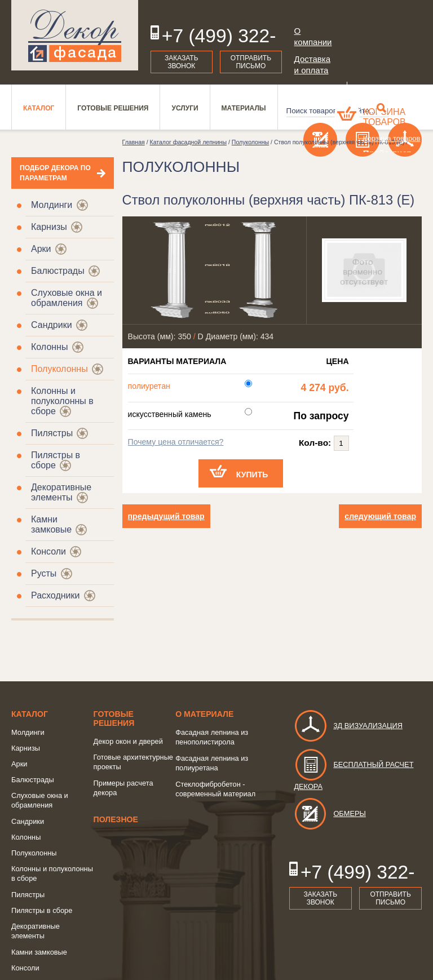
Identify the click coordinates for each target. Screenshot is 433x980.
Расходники (55, 595)
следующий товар (380, 516)
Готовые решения (114, 719)
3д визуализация (348, 726)
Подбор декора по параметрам (55, 173)
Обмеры (330, 813)
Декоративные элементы (61, 492)
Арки (41, 249)
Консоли (48, 551)
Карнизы (49, 227)
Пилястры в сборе (42, 910)
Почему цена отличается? (176, 442)
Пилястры (52, 433)
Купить (252, 475)
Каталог (30, 714)
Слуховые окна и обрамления (67, 298)
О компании (313, 36)
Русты (44, 573)
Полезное (116, 819)
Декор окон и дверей (128, 741)
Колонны (49, 347)
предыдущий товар (166, 516)
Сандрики (52, 325)
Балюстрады (58, 271)
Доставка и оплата (312, 65)
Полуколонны (59, 369)
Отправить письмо (251, 62)
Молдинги (52, 205)
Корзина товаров (385, 117)
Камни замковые (51, 524)
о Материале (204, 714)
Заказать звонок (182, 62)
